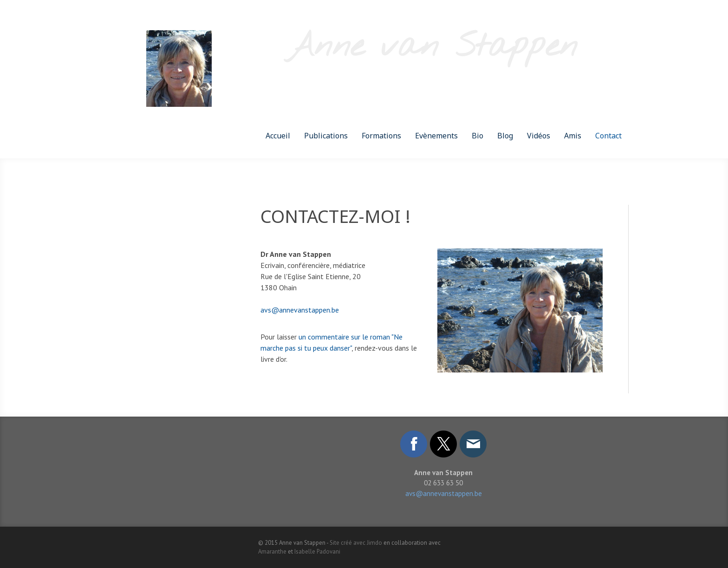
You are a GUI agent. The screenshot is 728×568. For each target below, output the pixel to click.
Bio (478, 136)
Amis (573, 136)
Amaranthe (272, 552)
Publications (326, 136)
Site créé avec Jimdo (356, 543)
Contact (608, 136)
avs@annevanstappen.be (300, 310)
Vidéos (539, 136)
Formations (381, 136)
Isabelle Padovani (317, 552)
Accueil (278, 136)
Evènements (436, 136)
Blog (505, 136)
